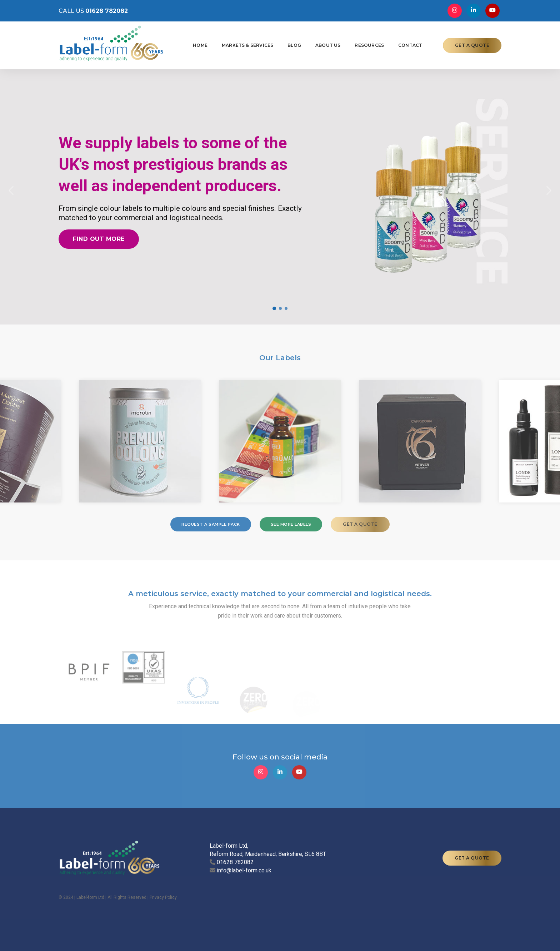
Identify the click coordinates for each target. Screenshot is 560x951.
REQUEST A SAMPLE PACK (211, 524)
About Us (328, 45)
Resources (369, 45)
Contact (410, 45)
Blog (294, 45)
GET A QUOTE (472, 45)
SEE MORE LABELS (291, 524)
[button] (11, 190)
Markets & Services (247, 45)
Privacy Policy (163, 897)
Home (200, 45)
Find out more (99, 239)
